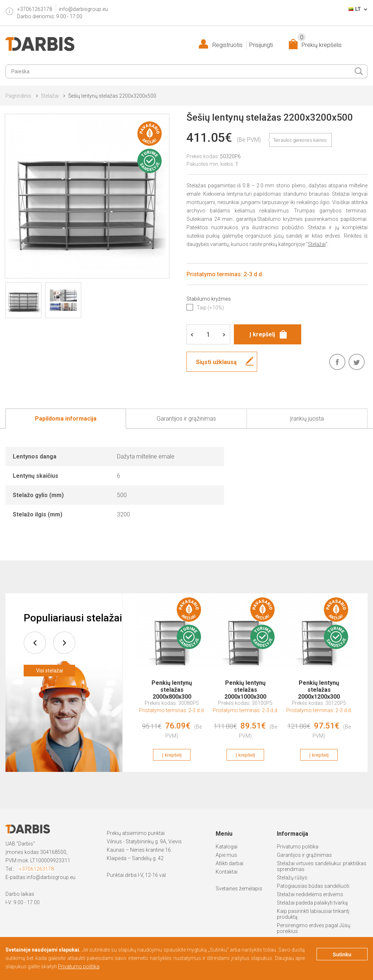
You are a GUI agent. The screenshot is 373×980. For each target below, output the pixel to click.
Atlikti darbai (229, 863)
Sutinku (342, 954)
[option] (172, 683)
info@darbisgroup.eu (83, 9)
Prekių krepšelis (320, 44)
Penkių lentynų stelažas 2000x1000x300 (245, 686)
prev (35, 643)
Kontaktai (227, 872)
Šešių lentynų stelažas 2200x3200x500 (112, 96)
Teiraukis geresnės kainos (300, 140)
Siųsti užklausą (216, 362)
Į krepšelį (172, 755)
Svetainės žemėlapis (239, 889)
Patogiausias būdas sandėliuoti (313, 886)
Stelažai (50, 96)
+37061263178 (36, 869)
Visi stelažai (50, 671)
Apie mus (226, 855)
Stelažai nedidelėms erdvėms (310, 894)
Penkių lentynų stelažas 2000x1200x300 (319, 686)
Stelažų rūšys (292, 878)
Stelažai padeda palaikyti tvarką (312, 903)
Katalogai (227, 847)
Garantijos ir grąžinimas (304, 855)
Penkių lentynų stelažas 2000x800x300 (172, 686)
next (64, 643)
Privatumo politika (298, 847)
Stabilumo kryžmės (209, 299)
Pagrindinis (18, 96)
